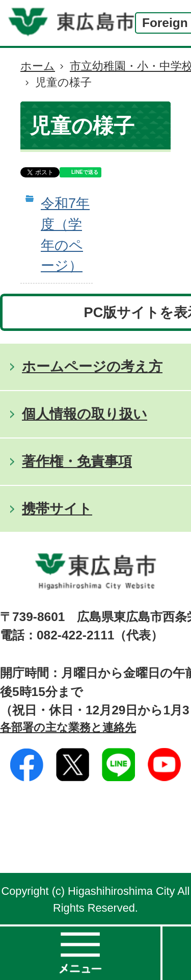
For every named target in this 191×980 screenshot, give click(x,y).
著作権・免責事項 (77, 461)
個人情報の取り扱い (85, 414)
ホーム (38, 66)
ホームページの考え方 (92, 366)
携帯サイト (57, 509)
